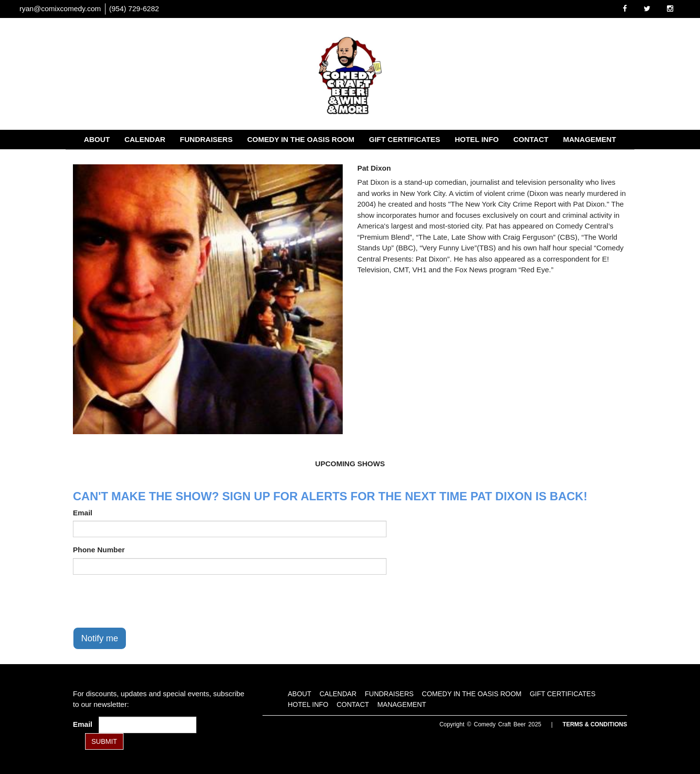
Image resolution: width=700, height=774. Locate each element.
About (97, 139)
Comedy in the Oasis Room (301, 139)
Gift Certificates (404, 139)
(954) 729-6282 (134, 9)
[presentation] (147, 601)
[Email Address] (148, 725)
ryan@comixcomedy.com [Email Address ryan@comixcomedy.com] (60, 9)
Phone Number (99, 550)
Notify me (100, 638)
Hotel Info (477, 139)
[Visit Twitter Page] (647, 9)
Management (589, 139)
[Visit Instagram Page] (670, 9)
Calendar (145, 139)
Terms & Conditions (595, 724)
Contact (531, 139)
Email (83, 513)
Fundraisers (206, 139)
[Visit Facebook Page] (625, 9)
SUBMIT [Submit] (104, 741)
